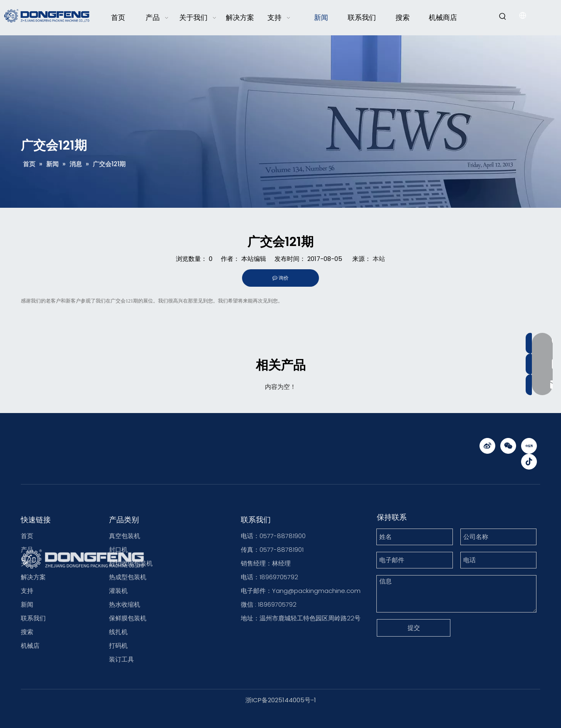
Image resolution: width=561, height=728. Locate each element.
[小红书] (529, 446)
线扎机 (118, 632)
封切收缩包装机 (131, 563)
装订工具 (121, 659)
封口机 (118, 550)
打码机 (118, 646)
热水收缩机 (125, 604)
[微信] (508, 446)
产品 (27, 550)
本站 (379, 259)
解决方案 (33, 577)
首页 (27, 536)
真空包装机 (125, 536)
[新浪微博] (487, 446)
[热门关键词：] (503, 17)
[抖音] (529, 462)
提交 (414, 628)
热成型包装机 (128, 577)
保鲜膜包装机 (128, 618)
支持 (27, 591)
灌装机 (118, 591)
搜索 (27, 632)
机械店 (30, 646)
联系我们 (33, 618)
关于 (27, 563)
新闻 (27, 604)
